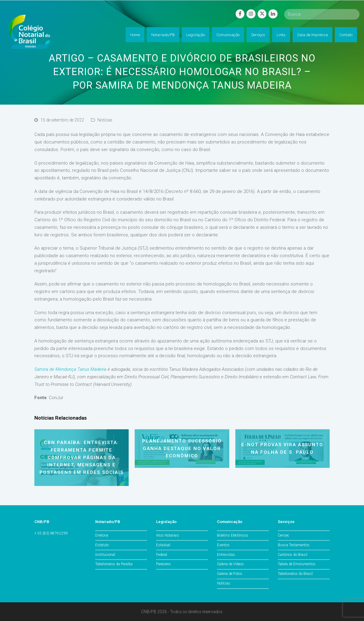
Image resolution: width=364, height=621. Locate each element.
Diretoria (102, 535)
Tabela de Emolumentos (297, 564)
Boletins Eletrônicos (233, 535)
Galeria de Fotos (230, 574)
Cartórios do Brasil (293, 555)
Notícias (105, 120)
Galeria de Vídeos (230, 564)
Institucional (105, 555)
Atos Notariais (168, 535)
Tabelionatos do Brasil (295, 574)
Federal (162, 555)
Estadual (163, 545)
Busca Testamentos (294, 545)
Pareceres (163, 564)
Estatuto (102, 545)
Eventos (223, 545)
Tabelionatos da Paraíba (114, 564)
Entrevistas (226, 555)
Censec (284, 535)
